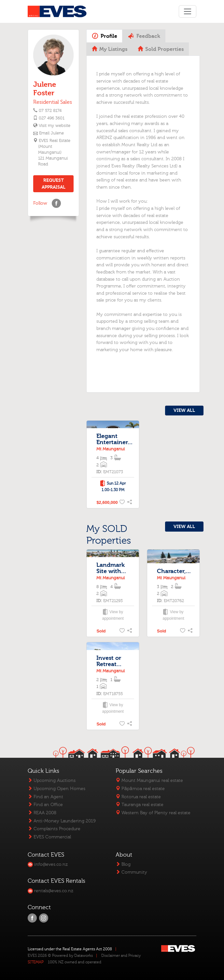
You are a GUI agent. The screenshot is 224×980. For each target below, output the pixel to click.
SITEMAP (36, 962)
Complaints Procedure (54, 829)
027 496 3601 (52, 118)
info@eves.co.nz (48, 864)
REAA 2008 (42, 813)
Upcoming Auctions (52, 780)
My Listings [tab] (110, 49)
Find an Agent (45, 797)
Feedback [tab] (144, 36)
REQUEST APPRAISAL (54, 184)
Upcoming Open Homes (56, 789)
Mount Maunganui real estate (149, 780)
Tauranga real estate (140, 805)
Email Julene (51, 133)
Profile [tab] (105, 36)
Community (131, 872)
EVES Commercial (49, 837)
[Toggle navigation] (187, 11)
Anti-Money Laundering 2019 (62, 821)
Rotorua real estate (138, 797)
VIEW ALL (184, 410)
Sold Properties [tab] (161, 49)
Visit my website (54, 126)
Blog (123, 864)
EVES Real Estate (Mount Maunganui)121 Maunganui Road (54, 152)
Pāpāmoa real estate (140, 789)
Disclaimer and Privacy (121, 956)
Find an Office (45, 805)
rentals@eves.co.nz (50, 891)
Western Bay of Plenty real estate (153, 813)
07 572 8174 (50, 111)
